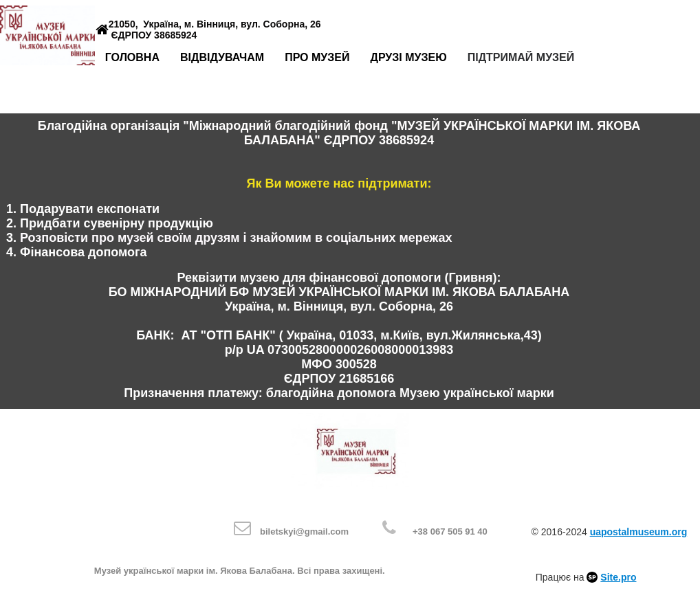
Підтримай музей (521, 57)
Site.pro (618, 577)
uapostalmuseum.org (639, 532)
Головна (132, 57)
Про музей (317, 57)
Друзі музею (408, 57)
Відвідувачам (222, 57)
